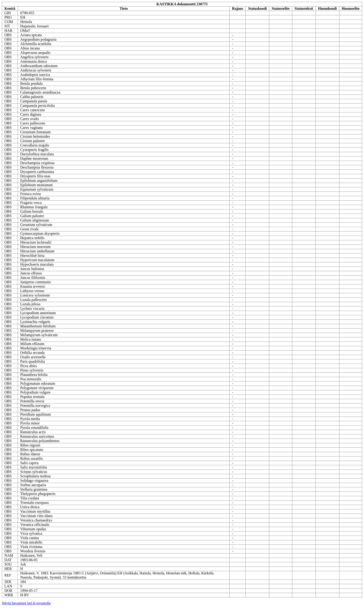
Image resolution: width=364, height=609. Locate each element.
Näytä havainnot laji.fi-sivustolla (26, 603)
